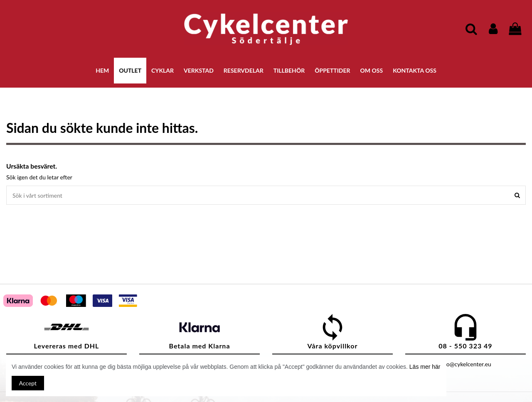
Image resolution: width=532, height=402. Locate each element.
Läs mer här (425, 367)
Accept (28, 383)
